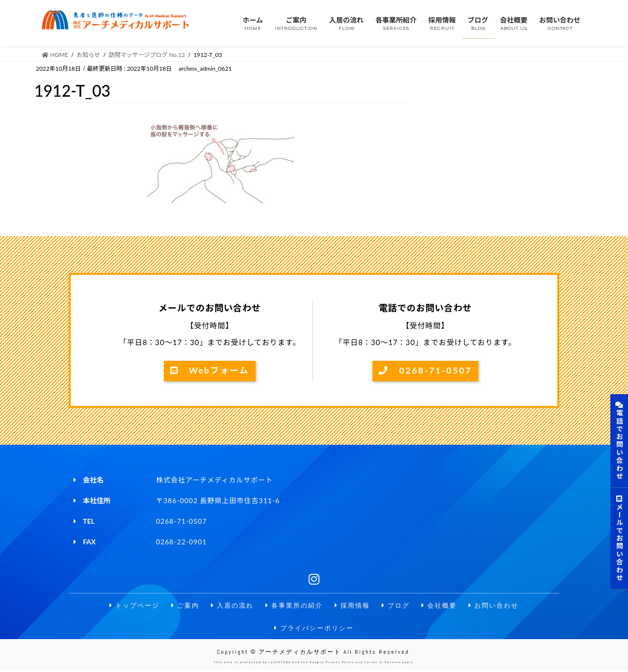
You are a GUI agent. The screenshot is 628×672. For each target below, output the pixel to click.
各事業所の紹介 (293, 606)
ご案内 (180, 606)
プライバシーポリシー (314, 630)
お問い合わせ (501, 606)
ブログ (399, 606)
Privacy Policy (340, 665)
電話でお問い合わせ (619, 441)
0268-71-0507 (425, 371)
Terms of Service (383, 665)
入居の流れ (229, 606)
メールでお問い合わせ (619, 538)
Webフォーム (209, 371)
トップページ (127, 606)
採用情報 (354, 606)
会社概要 (445, 606)
